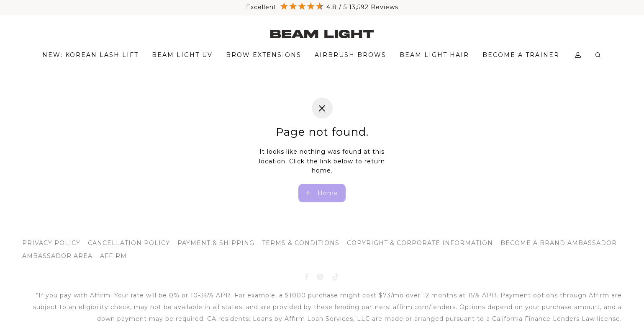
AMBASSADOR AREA (57, 256)
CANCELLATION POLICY (129, 243)
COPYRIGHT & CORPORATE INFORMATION (420, 243)
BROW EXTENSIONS (264, 55)
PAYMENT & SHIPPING (216, 243)
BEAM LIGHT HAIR (434, 55)
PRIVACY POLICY (51, 243)
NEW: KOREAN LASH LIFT (90, 55)
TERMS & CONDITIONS (301, 243)
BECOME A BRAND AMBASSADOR (559, 243)
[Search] (598, 55)
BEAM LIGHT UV (182, 55)
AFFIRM (113, 256)
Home (322, 193)
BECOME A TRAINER (521, 55)
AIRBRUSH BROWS (350, 55)
